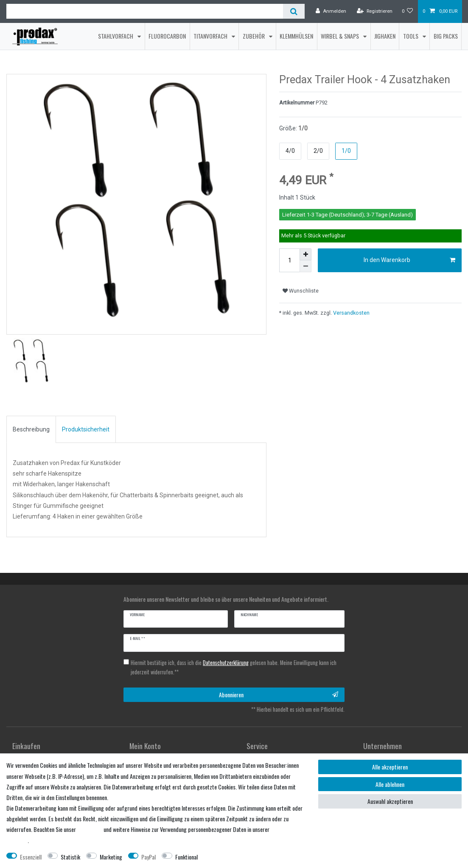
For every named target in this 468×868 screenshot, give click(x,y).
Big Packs (446, 36)
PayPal (149, 857)
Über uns (373, 748)
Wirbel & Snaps (340, 36)
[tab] (31, 413)
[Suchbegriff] (145, 11)
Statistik (70, 857)
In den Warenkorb (409, 263)
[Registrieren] (375, 11)
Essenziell (31, 857)
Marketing (111, 857)
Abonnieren (279, 678)
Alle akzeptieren (390, 767)
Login (135, 748)
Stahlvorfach (116, 36)
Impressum (90, 829)
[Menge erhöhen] (305, 257)
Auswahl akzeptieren (390, 801)
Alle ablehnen (390, 784)
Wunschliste (301, 293)
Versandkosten (351, 315)
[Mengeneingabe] (289, 263)
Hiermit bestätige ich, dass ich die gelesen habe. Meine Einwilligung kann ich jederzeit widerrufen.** (234, 651)
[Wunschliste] (408, 11)
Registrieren (26, 748)
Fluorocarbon (167, 36)
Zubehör (254, 36)
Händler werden (264, 748)
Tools (411, 36)
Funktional (186, 857)
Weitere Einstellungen (229, 857)
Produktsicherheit (86, 412)
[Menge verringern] (305, 269)
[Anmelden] (331, 11)
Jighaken (385, 36)
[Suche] (294, 11)
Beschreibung (31, 412)
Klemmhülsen (296, 36)
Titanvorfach (211, 36)
